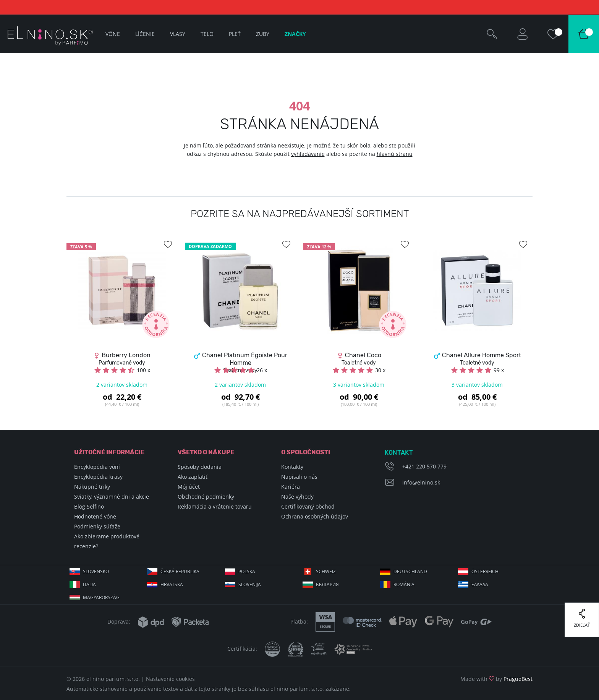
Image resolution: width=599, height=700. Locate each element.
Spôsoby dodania (200, 467)
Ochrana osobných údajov (315, 516)
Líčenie (145, 34)
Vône (113, 34)
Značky (295, 34)
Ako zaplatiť (193, 477)
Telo (207, 34)
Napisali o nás (299, 477)
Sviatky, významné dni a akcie (112, 497)
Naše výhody (297, 497)
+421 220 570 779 (424, 466)
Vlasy (178, 34)
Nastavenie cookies (170, 679)
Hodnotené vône (95, 516)
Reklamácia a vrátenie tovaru (215, 506)
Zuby (263, 34)
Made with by (496, 679)
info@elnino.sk (421, 482)
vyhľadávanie (308, 154)
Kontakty (292, 467)
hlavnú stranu (395, 154)
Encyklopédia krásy (98, 477)
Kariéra (291, 487)
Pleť (235, 34)
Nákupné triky (92, 487)
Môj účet (189, 487)
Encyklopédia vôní (97, 467)
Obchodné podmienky (206, 497)
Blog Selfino (89, 506)
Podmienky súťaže (97, 526)
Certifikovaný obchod (308, 506)
